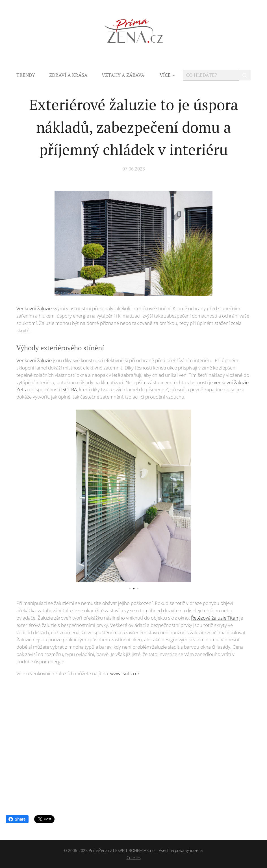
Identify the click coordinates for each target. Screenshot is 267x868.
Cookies (134, 857)
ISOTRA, (70, 389)
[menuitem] (29, 75)
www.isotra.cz (125, 673)
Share (17, 819)
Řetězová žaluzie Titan (215, 618)
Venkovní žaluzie (34, 308)
